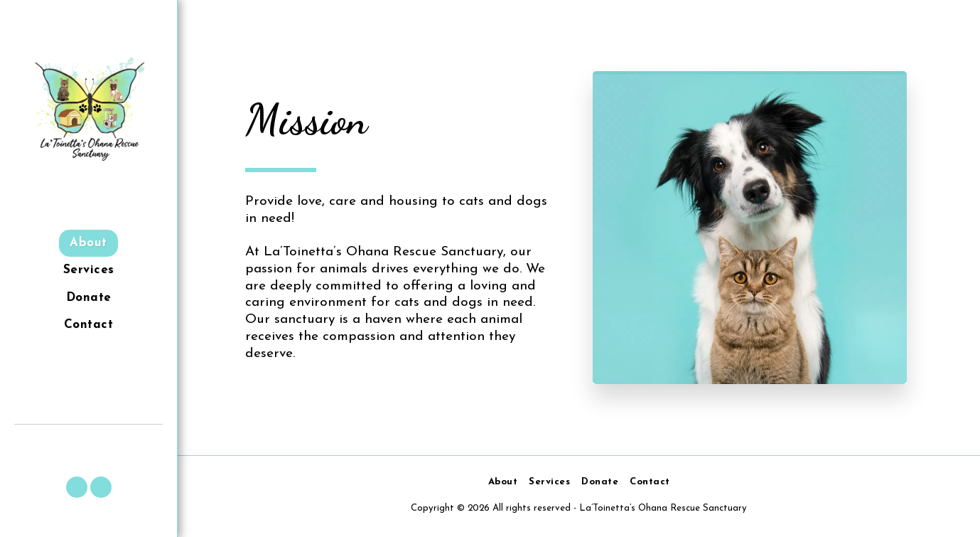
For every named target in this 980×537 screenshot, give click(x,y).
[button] (77, 487)
